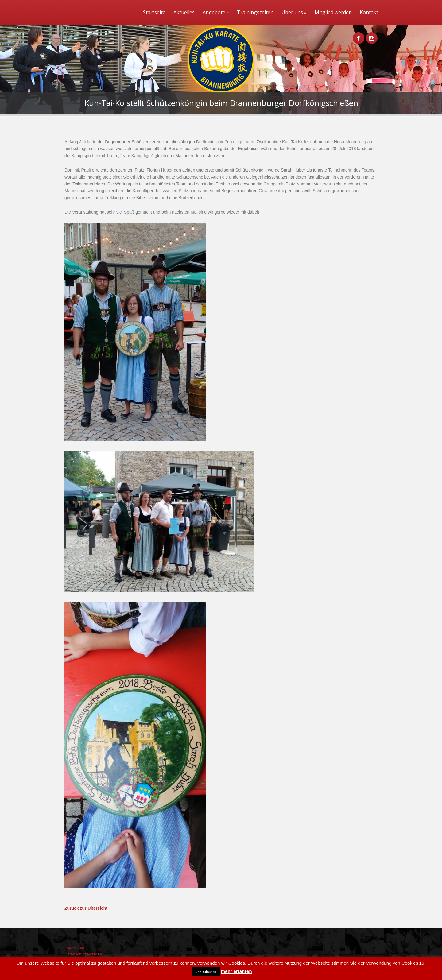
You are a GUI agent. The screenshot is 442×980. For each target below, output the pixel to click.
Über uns (294, 12)
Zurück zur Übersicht (86, 908)
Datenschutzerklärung (84, 954)
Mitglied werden (333, 12)
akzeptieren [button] (205, 972)
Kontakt (369, 12)
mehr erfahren (237, 971)
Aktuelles (184, 12)
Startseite (154, 12)
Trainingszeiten (255, 12)
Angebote (216, 12)
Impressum (74, 948)
